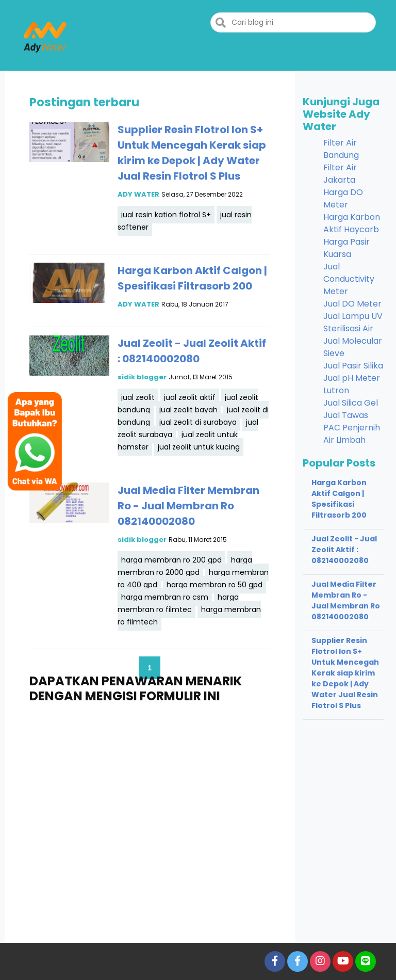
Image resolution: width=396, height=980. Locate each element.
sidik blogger (142, 377)
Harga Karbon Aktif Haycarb (352, 223)
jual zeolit (138, 397)
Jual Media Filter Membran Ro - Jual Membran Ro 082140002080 (188, 506)
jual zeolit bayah (188, 410)
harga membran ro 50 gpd (214, 585)
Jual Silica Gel (351, 403)
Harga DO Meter (343, 198)
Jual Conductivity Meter (349, 279)
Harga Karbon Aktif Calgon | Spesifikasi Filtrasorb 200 (339, 499)
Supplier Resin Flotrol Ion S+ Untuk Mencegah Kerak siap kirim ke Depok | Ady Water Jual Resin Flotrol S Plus (345, 673)
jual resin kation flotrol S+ (166, 215)
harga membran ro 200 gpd (171, 560)
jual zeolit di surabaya (198, 422)
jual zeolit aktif (190, 397)
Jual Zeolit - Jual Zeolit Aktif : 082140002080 (344, 550)
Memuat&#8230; (150, 811)
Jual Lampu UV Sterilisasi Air (353, 322)
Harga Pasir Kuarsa (346, 248)
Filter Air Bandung (341, 149)
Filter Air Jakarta (340, 174)
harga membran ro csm (165, 597)
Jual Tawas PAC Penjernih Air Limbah (352, 428)
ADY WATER (138, 194)
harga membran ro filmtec (178, 603)
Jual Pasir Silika (353, 366)
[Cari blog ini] (293, 22)
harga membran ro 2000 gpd (185, 566)
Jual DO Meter (352, 304)
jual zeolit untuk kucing (199, 447)
